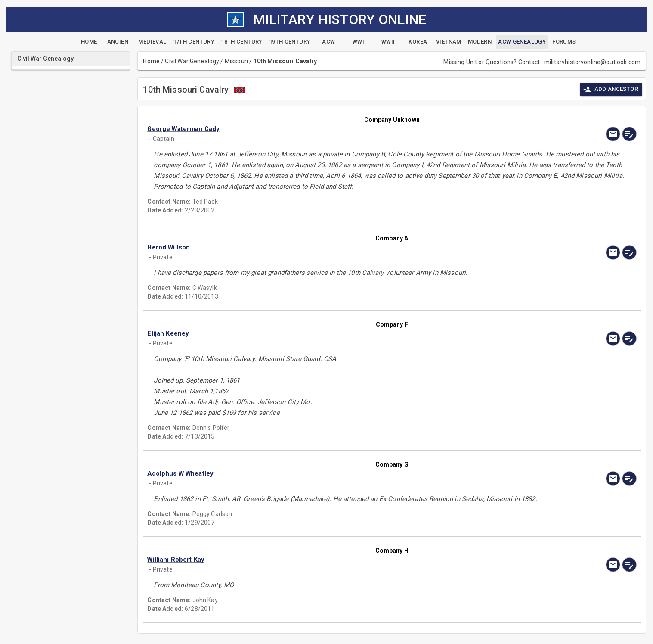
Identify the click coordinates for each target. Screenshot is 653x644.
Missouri (236, 61)
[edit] (629, 134)
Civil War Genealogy (192, 61)
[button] (318, 129)
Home (151, 61)
